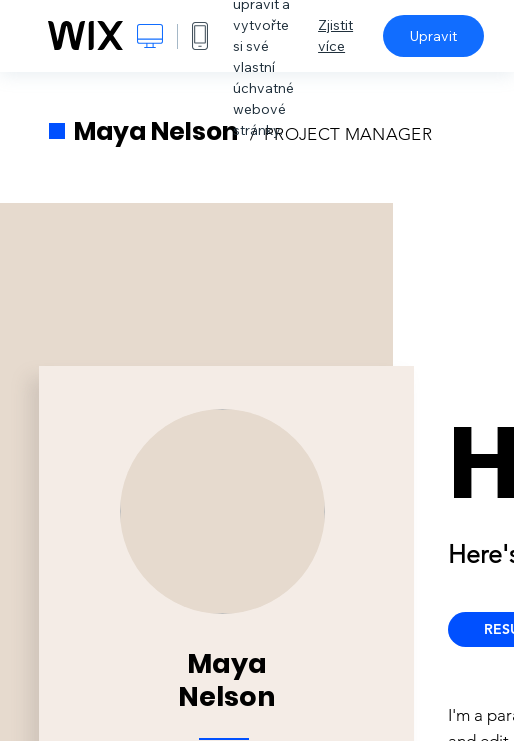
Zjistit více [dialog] (335, 35)
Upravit (433, 36)
